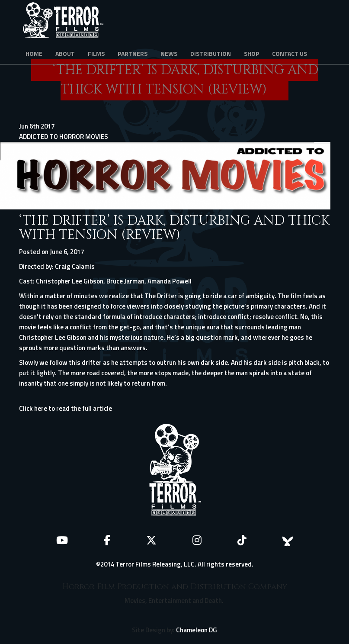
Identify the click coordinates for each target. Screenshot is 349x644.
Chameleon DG (197, 630)
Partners (133, 53)
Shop (251, 53)
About (65, 53)
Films (96, 53)
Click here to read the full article (66, 408)
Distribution (211, 53)
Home (34, 53)
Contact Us (290, 53)
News (169, 53)
